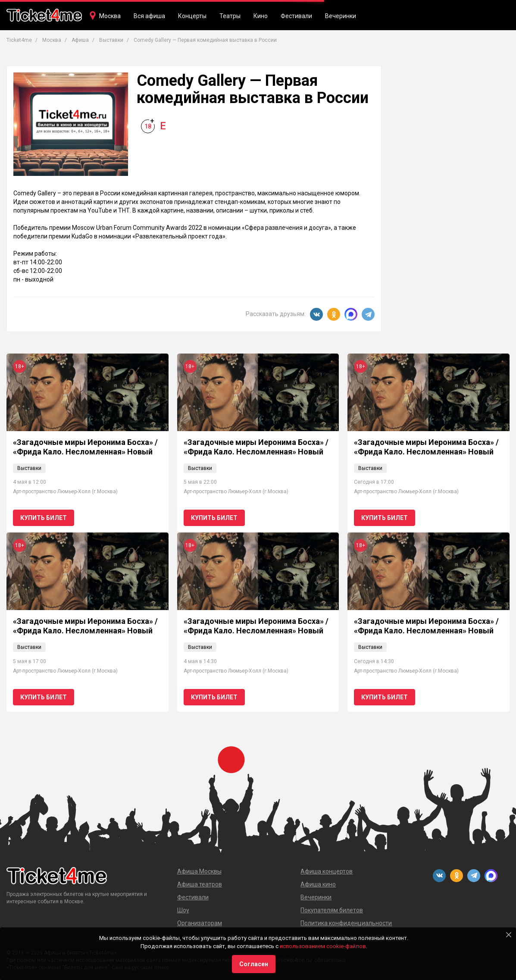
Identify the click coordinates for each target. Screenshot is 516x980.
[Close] (509, 935)
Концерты (192, 16)
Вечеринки (341, 16)
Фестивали (296, 16)
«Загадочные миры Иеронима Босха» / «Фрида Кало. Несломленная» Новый (85, 447)
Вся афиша (149, 16)
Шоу (183, 910)
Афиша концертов (327, 871)
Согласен (254, 964)
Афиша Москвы (199, 871)
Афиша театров (200, 884)
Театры (230, 16)
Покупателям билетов (332, 910)
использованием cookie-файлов (323, 946)
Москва (110, 16)
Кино (261, 16)
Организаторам (200, 923)
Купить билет (44, 518)
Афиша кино (318, 884)
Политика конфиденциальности (346, 923)
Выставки (29, 468)
